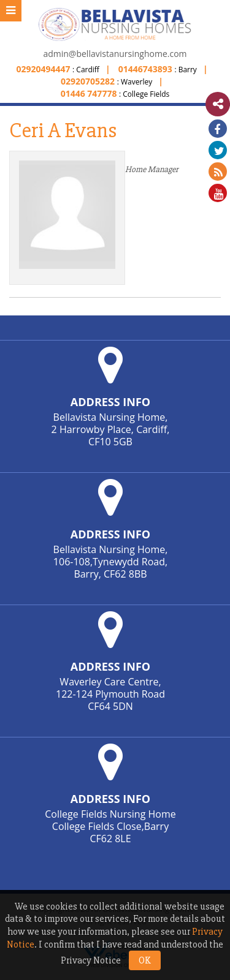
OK (145, 960)
